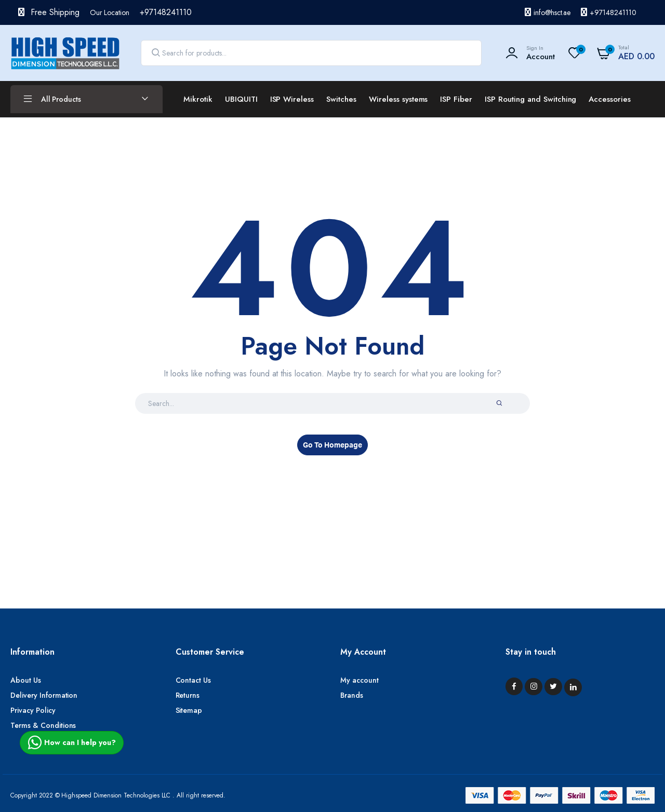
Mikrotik (198, 99)
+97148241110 (613, 12)
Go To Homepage (332, 445)
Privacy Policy (33, 710)
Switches (341, 99)
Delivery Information (44, 695)
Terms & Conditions (43, 725)
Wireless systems (398, 99)
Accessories (610, 99)
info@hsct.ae (552, 12)
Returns (188, 695)
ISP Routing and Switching (530, 99)
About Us (26, 680)
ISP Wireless (292, 99)
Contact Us (194, 680)
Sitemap (189, 710)
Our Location (110, 12)
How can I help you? (72, 742)
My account (360, 680)
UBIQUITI (241, 99)
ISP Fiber (456, 99)
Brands (352, 695)
